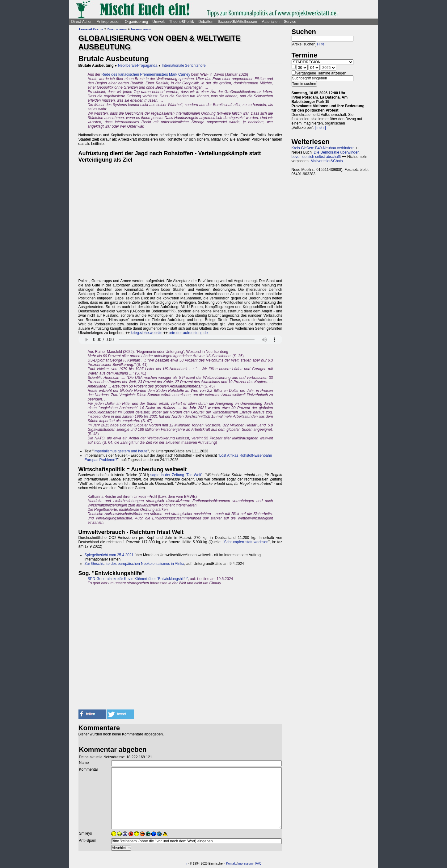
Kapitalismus (117, 29)
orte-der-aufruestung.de (188, 333)
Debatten (206, 22)
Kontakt (231, 864)
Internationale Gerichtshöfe (183, 66)
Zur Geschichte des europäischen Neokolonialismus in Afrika (135, 564)
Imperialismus (141, 29)
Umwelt (158, 22)
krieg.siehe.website (147, 333)
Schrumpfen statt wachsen (246, 542)
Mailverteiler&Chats (327, 161)
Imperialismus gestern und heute (120, 451)
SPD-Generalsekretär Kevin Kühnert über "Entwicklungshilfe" (138, 579)
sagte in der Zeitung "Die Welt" (177, 475)
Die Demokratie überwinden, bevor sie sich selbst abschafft (326, 155)
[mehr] (321, 128)
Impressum (245, 864)
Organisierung (136, 22)
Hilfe (321, 44)
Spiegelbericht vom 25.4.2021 (109, 555)
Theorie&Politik (181, 22)
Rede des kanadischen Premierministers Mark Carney (146, 74)
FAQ (258, 864)
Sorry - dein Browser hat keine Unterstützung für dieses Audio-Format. (180, 340)
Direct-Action (82, 22)
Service (290, 22)
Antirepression (109, 22)
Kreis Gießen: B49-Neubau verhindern (323, 148)
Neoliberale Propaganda (138, 66)
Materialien (270, 22)
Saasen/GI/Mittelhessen (237, 22)
